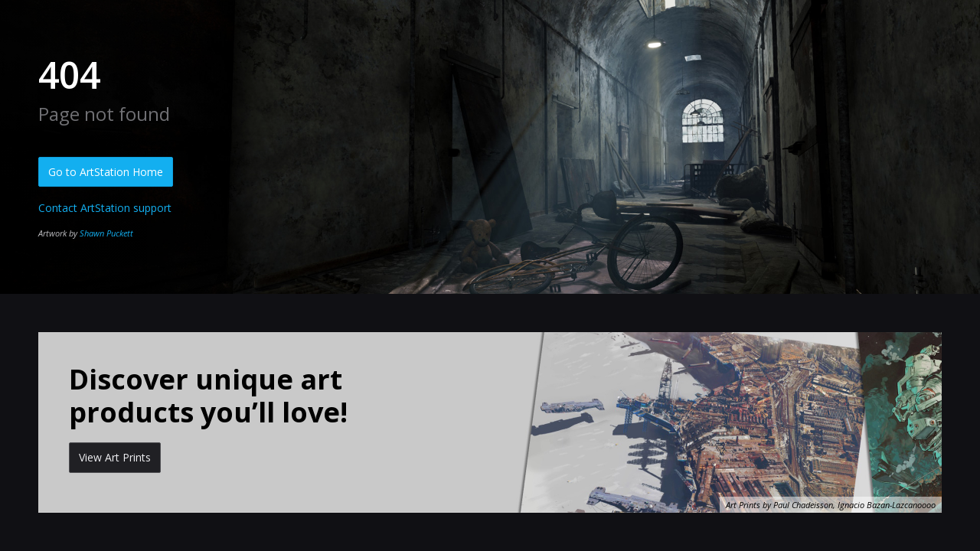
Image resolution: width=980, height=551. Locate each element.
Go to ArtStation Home (106, 172)
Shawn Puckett (106, 233)
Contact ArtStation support (105, 208)
